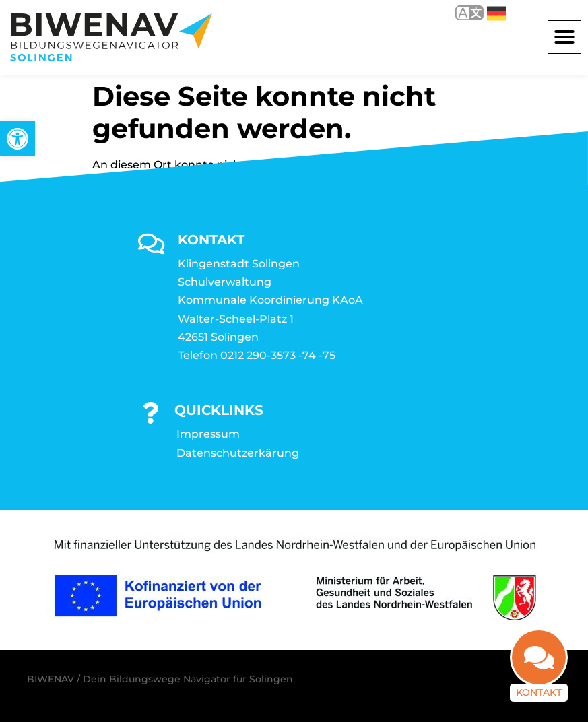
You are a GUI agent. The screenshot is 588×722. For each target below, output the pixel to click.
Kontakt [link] (539, 692)
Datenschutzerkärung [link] (238, 453)
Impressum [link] (208, 434)
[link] (18, 139)
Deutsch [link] (496, 13)
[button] (564, 37)
